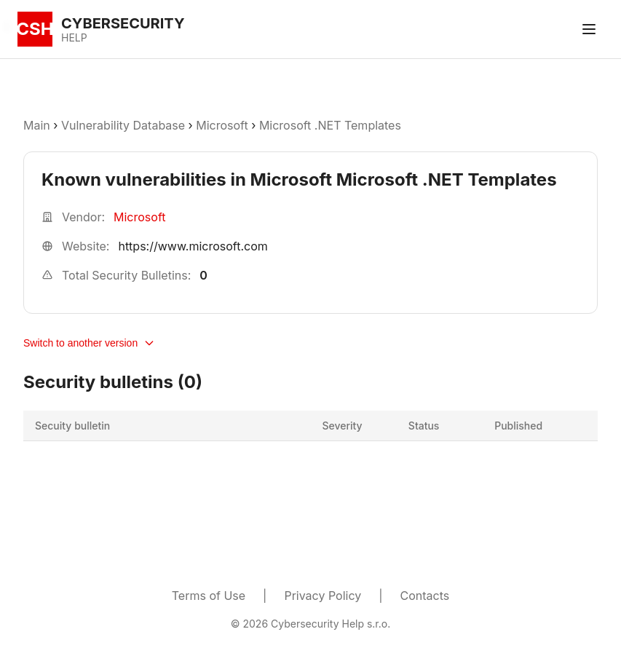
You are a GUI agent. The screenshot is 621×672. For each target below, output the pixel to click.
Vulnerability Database (123, 125)
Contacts (425, 596)
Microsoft (222, 125)
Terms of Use (209, 596)
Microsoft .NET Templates (330, 125)
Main (37, 125)
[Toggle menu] (589, 29)
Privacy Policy (323, 596)
